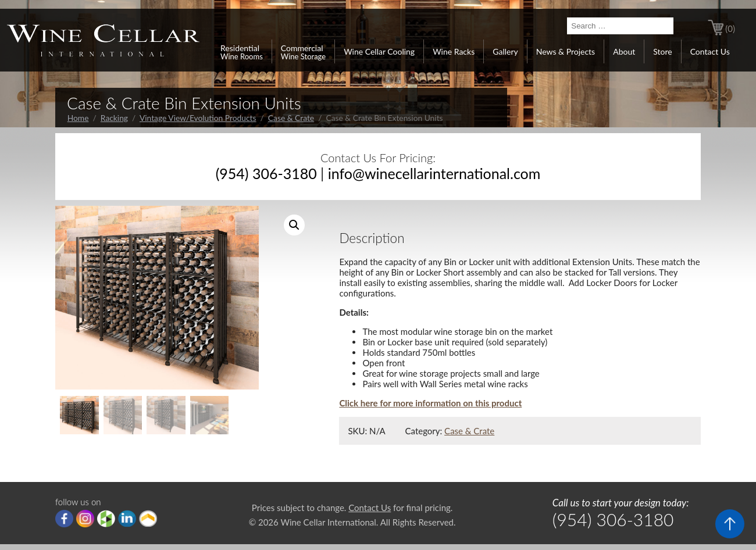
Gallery (505, 51)
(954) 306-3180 (266, 173)
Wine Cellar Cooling (379, 51)
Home (78, 118)
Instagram (85, 519)
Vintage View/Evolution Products (198, 118)
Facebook (64, 519)
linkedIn (127, 519)
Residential (242, 52)
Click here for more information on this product (430, 403)
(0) (730, 28)
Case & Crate (291, 118)
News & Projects (566, 51)
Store (662, 51)
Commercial (303, 52)
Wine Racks (454, 51)
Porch (148, 519)
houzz (106, 519)
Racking (114, 118)
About (624, 51)
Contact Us (710, 51)
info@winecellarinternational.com (434, 173)
